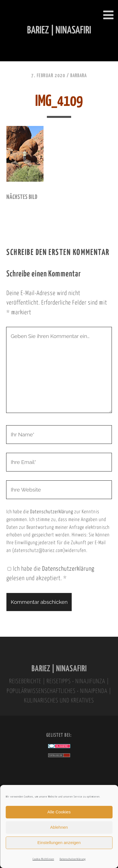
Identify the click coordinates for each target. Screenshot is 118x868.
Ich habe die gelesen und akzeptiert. (50, 574)
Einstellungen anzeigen (59, 843)
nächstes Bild (22, 197)
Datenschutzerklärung (73, 859)
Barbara (79, 76)
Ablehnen (59, 827)
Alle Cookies (59, 812)
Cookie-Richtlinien (43, 859)
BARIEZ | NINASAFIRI (59, 669)
